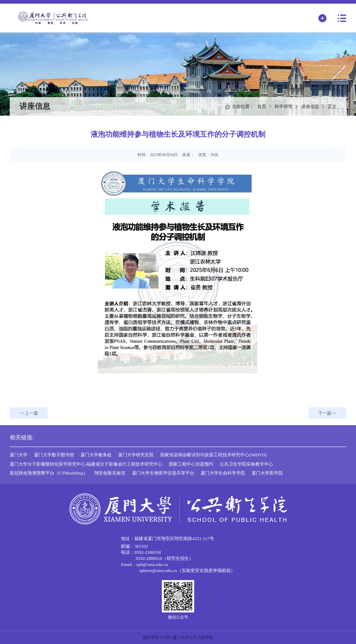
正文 (332, 106)
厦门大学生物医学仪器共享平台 (163, 473)
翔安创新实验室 (110, 473)
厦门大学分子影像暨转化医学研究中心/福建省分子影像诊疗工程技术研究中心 (86, 464)
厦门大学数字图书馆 (54, 455)
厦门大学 (19, 455)
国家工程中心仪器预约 (191, 464)
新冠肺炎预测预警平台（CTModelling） (49, 473)
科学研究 (284, 106)
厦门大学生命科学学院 (223, 473)
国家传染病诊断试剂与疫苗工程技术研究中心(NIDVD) (214, 455)
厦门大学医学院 (267, 473)
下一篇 (325, 413)
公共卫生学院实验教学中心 (246, 464)
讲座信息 (310, 106)
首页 (262, 106)
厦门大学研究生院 (136, 455)
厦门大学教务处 (96, 455)
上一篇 (31, 413)
